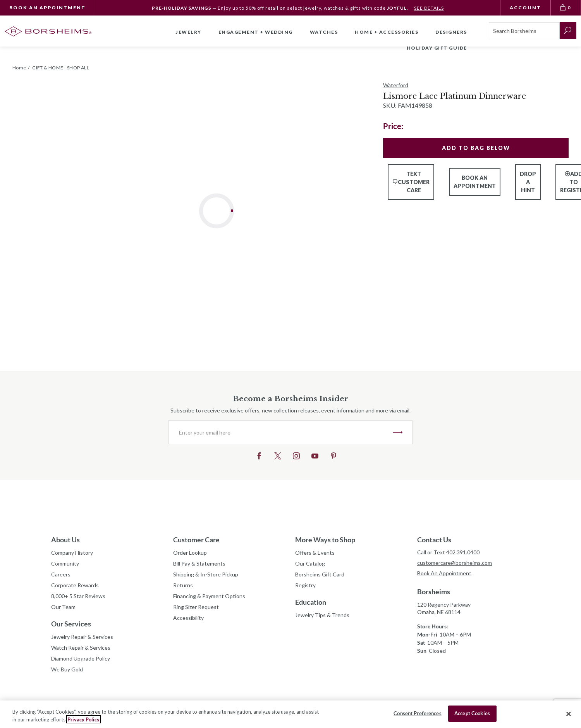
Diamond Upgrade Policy (81, 658)
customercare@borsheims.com (455, 563)
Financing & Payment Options (209, 596)
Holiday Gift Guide (437, 48)
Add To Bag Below (476, 148)
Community (65, 563)
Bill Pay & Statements (199, 562)
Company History (72, 553)
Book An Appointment (47, 8)
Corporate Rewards (75, 585)
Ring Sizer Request (196, 607)
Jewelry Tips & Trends (322, 615)
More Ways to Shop (325, 540)
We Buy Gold (67, 669)
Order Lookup (190, 553)
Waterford (396, 85)
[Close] (569, 714)
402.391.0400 (463, 552)
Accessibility (188, 618)
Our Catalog (310, 563)
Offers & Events (315, 553)
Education (311, 602)
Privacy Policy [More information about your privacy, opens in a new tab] (83, 719)
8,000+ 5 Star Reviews (78, 596)
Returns (183, 585)
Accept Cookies (472, 713)
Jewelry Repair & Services (82, 637)
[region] (290, 714)
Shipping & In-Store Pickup (206, 574)
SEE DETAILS (429, 8)
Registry (305, 585)
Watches (324, 32)
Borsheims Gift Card (320, 574)
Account (525, 8)
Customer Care (196, 540)
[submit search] (568, 31)
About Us (65, 540)
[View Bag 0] (566, 8)
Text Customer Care (411, 182)
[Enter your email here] (281, 432)
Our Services (71, 624)
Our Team (63, 607)
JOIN (398, 432)
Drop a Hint (528, 182)
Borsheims (434, 592)
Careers (61, 574)
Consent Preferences (417, 713)
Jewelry (189, 32)
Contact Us (434, 540)
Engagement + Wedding (256, 32)
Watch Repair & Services (81, 648)
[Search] (524, 31)
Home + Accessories (387, 32)
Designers (451, 32)
